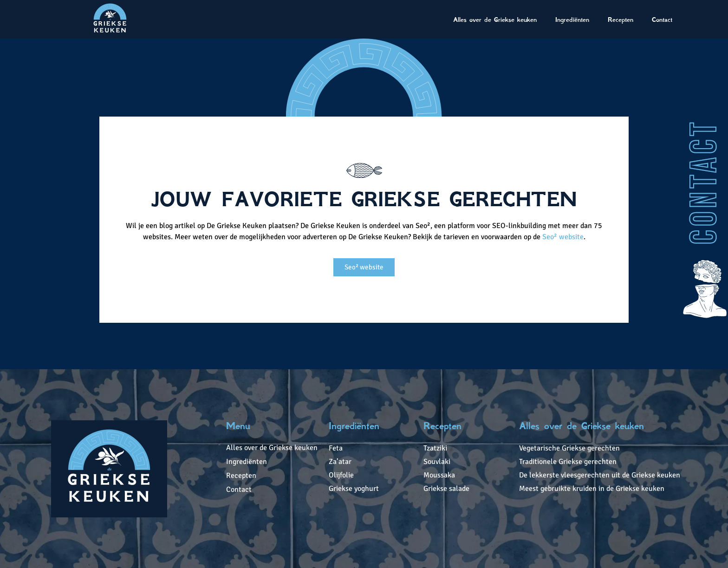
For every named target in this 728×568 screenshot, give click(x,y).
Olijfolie (341, 475)
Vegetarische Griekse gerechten (569, 448)
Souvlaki (437, 462)
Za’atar (340, 462)
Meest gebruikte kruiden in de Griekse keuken (592, 489)
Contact (662, 20)
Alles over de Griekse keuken (495, 20)
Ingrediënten (572, 20)
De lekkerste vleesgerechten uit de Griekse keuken (600, 475)
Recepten (621, 20)
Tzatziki (435, 448)
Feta (336, 448)
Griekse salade (446, 489)
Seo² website (563, 237)
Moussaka (439, 475)
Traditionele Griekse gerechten (568, 462)
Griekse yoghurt (354, 489)
